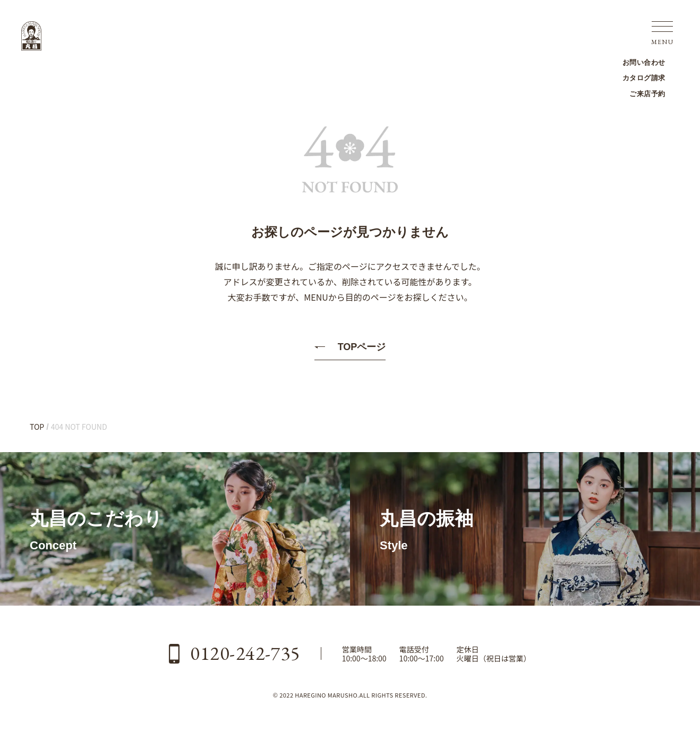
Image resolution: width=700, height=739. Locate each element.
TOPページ (362, 347)
